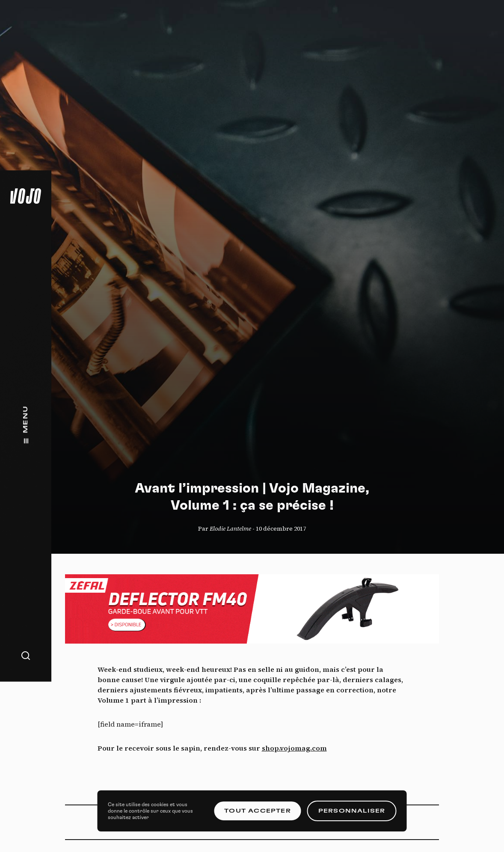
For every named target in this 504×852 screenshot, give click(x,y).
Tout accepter (258, 811)
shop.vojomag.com (294, 748)
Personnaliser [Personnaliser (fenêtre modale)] (352, 811)
